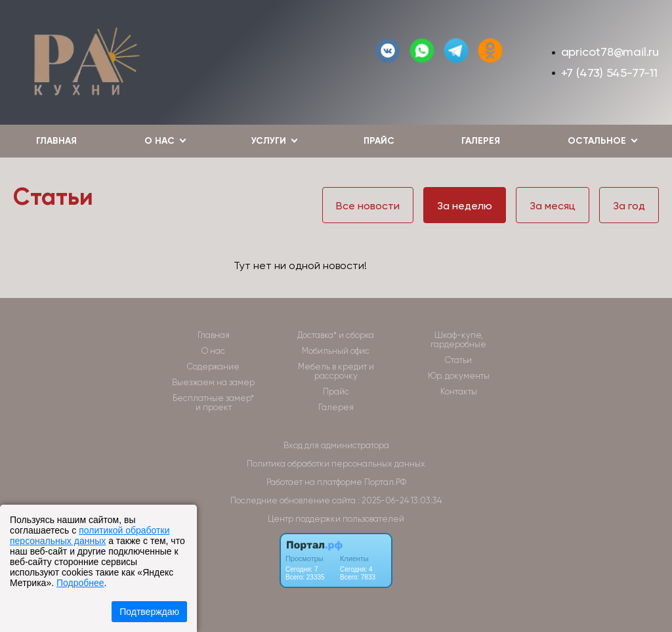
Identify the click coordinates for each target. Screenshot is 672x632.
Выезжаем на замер (213, 383)
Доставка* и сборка (336, 335)
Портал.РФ (385, 482)
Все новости (368, 206)
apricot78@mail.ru (610, 52)
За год (629, 206)
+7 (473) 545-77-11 (609, 73)
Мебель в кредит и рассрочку (336, 371)
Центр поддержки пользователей (336, 519)
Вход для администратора (336, 445)
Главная (56, 141)
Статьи (458, 360)
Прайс (379, 141)
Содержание (213, 367)
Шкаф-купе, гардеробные (458, 340)
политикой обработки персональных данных (90, 536)
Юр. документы (459, 376)
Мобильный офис (336, 351)
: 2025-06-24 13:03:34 (400, 500)
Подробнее (80, 583)
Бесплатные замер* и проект (213, 403)
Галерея (481, 141)
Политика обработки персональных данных (336, 464)
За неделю (465, 206)
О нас (213, 351)
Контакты (459, 392)
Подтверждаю (149, 612)
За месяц (553, 206)
